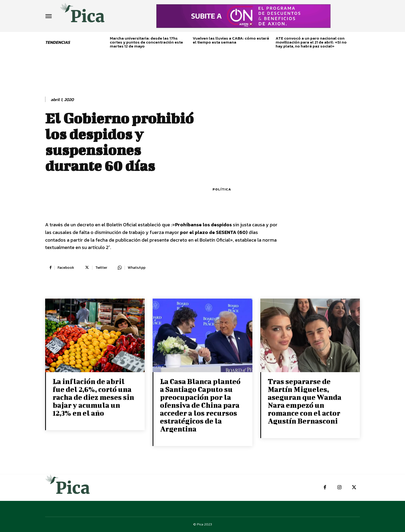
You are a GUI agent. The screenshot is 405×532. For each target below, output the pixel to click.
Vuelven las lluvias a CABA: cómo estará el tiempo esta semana (231, 40)
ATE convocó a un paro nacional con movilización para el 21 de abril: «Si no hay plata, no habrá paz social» (311, 42)
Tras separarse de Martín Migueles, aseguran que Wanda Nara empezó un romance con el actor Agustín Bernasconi (305, 401)
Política (222, 189)
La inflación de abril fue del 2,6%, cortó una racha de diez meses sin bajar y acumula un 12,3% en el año (93, 397)
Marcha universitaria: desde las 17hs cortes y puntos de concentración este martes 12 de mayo (146, 42)
